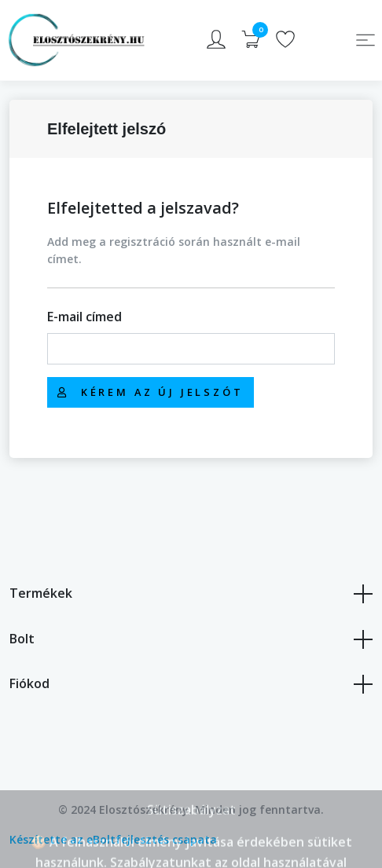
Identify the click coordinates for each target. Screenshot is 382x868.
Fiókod (191, 684)
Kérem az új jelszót (151, 392)
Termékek (191, 594)
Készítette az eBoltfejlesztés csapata (113, 839)
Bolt (191, 639)
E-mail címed (84, 317)
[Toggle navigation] (365, 40)
